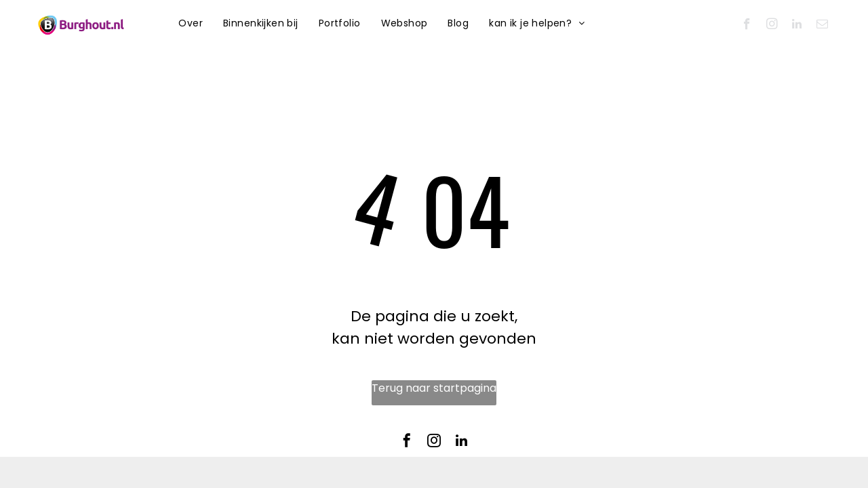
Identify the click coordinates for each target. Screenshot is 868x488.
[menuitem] (191, 23)
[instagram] (772, 26)
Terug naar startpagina (434, 388)
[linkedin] (797, 26)
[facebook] (747, 26)
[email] (822, 26)
